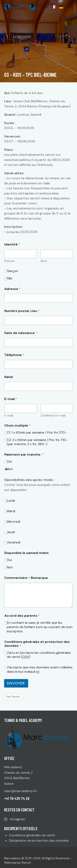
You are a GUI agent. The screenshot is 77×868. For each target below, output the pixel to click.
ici (38, 672)
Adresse (12, 289)
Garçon (12, 271)
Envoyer (16, 683)
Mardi (11, 511)
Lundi (11, 501)
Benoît (26, 863)
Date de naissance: (21, 333)
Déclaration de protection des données (39, 841)
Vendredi (14, 542)
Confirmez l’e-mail (53, 416)
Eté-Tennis (13, 697)
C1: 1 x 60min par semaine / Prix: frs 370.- (37, 433)
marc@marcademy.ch (20, 791)
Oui (9, 462)
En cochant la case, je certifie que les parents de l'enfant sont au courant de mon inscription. (40, 627)
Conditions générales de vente (32, 835)
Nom (44, 261)
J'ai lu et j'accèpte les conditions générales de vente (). (39, 655)
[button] (71, 6)
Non (10, 469)
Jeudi (11, 532)
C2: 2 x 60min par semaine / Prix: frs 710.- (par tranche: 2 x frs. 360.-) (37, 442)
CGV (26, 657)
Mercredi (13, 522)
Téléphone (14, 355)
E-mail (9, 416)
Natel (9, 377)
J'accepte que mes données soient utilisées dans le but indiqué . (40, 670)
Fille (9, 278)
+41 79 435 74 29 (17, 798)
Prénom (10, 261)
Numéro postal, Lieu (22, 311)
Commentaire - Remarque (26, 578)
